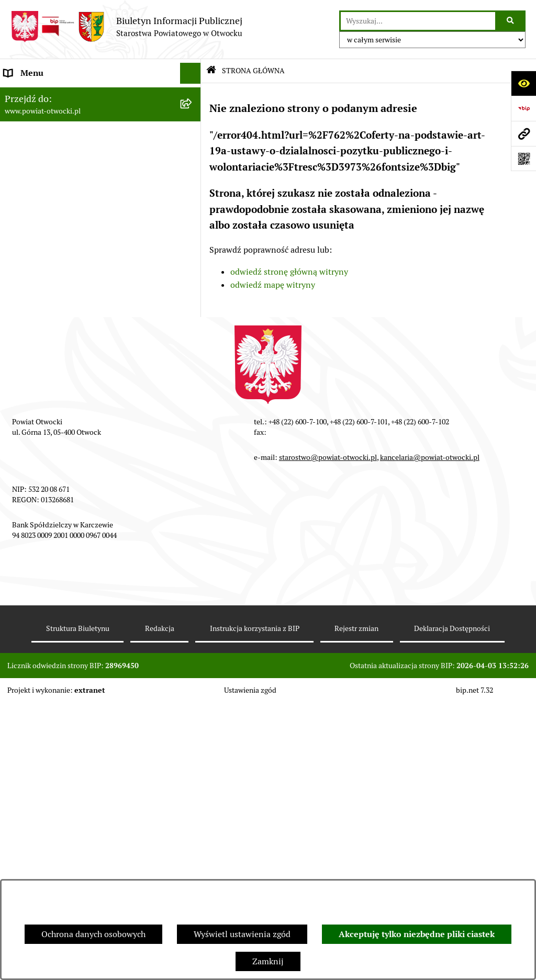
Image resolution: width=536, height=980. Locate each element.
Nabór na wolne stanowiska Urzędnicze (78, 366)
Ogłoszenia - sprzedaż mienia (59, 303)
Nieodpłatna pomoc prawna (56, 199)
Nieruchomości (32, 387)
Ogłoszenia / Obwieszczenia (57, 282)
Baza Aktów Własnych (45, 546)
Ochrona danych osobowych (93, 934)
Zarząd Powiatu (33, 115)
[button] (193, 136)
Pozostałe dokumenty (45, 261)
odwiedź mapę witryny (273, 285)
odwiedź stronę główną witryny (289, 272)
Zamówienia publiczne (47, 408)
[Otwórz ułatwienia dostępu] (523, 83)
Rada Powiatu (30, 94)
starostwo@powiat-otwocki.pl (328, 735)
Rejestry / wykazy (37, 345)
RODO (16, 219)
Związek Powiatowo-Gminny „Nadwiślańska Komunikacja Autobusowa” (87, 519)
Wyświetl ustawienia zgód (242, 934)
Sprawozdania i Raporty (49, 324)
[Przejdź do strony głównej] (126, 27)
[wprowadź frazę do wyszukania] (418, 21)
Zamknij (268, 961)
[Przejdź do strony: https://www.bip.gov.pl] (523, 108)
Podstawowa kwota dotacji (54, 429)
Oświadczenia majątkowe (52, 471)
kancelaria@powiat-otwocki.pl (430, 735)
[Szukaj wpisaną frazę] (511, 21)
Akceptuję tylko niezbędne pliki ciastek (417, 934)
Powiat (17, 178)
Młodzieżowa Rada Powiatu (56, 136)
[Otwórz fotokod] (523, 159)
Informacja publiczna (44, 240)
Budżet (17, 492)
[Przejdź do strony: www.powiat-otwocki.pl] (523, 133)
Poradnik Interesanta (44, 157)
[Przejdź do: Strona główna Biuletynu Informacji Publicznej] (211, 71)
